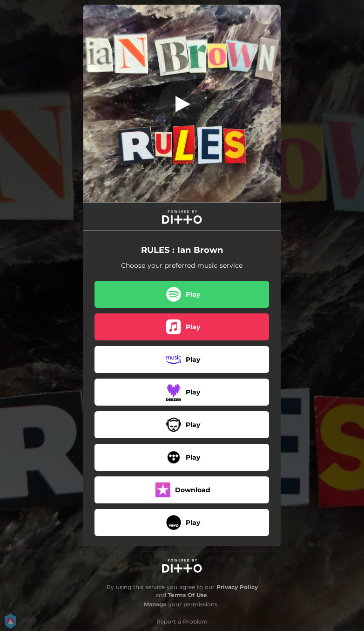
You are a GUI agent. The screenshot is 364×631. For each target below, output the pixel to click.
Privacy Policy (237, 587)
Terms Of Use (188, 595)
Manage (155, 604)
